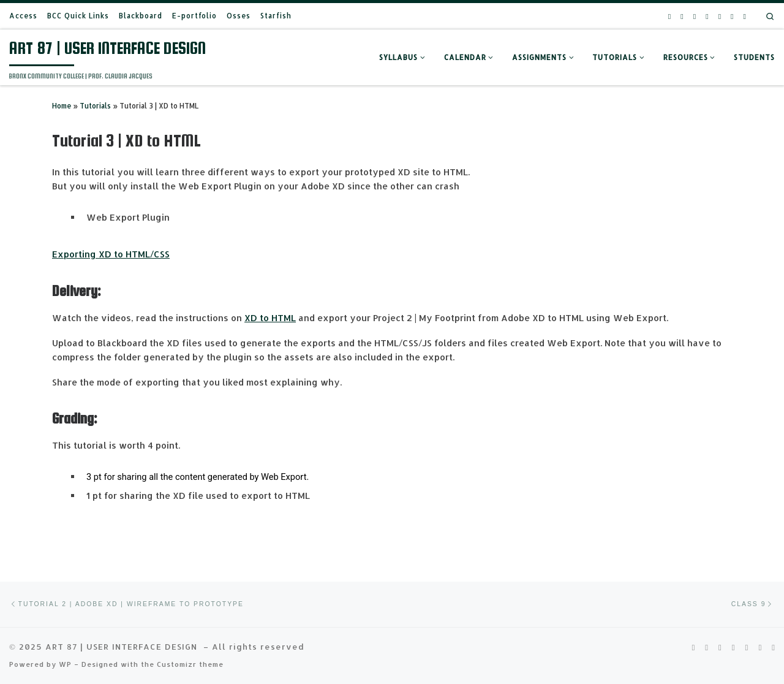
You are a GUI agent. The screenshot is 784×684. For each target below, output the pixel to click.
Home (62, 106)
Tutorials (95, 106)
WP (65, 664)
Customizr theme (190, 664)
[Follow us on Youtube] (695, 16)
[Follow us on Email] (732, 16)
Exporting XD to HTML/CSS (111, 254)
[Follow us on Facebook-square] (707, 16)
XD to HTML (270, 318)
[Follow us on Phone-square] (720, 16)
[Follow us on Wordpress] (745, 16)
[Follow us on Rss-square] (669, 16)
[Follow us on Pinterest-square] (682, 16)
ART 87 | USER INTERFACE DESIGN (123, 646)
